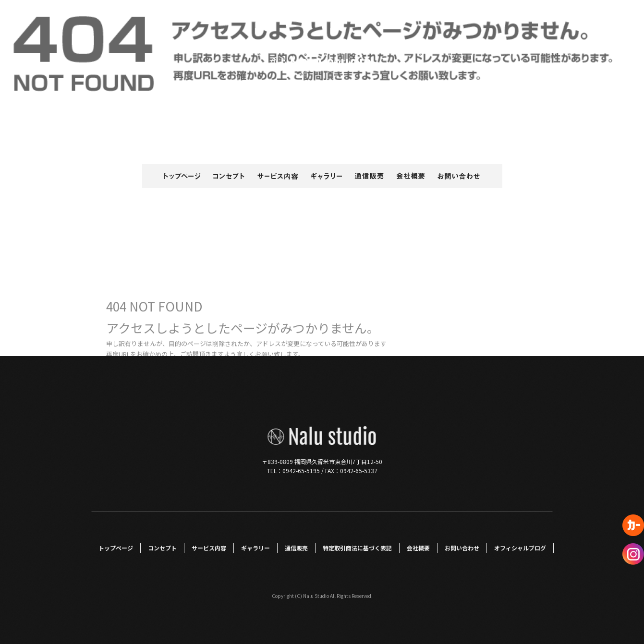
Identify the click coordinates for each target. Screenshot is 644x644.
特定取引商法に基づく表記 (357, 548)
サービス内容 (279, 176)
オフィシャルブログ (520, 548)
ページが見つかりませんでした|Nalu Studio (577, 19)
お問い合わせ (466, 176)
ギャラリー (327, 176)
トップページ (173, 176)
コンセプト (229, 176)
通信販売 (370, 176)
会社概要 (411, 176)
